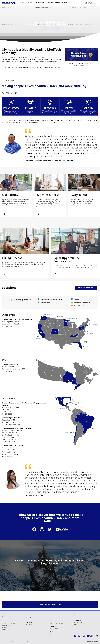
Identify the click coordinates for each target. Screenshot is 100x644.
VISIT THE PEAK (50, 570)
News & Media (49, 3)
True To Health (30, 625)
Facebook (75, 636)
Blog (51, 619)
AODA (76, 625)
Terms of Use (40, 641)
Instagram (79, 636)
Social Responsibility (7, 625)
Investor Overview (55, 629)
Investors (59, 3)
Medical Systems (78, 617)
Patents (4, 629)
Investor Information (50, 604)
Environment (5, 627)
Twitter (84, 636)
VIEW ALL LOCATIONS (86, 288)
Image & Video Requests (56, 623)
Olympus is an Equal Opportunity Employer (82, 63)
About (23, 3)
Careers (29, 3)
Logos (52, 621)
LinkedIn (97, 636)
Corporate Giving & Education (9, 623)
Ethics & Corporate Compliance (10, 621)
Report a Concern (79, 623)
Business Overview (7, 619)
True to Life (38, 3)
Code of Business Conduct (82, 65)
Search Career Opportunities (33, 619)
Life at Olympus (30, 617)
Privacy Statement (32, 641)
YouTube (90, 636)
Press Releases (54, 617)
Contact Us (68, 3)
